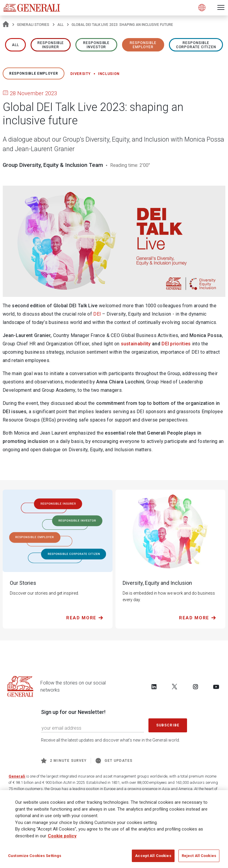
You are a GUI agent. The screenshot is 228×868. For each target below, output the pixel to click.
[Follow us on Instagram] (195, 687)
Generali (17, 776)
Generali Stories (33, 25)
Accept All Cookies (153, 858)
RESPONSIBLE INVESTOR (96, 45)
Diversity (81, 74)
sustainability (136, 344)
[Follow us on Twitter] (175, 687)
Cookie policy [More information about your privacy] (62, 838)
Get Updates (114, 761)
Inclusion (109, 74)
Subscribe (168, 725)
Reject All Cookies (199, 858)
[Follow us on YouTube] (216, 687)
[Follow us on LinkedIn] (154, 687)
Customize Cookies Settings (35, 858)
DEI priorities (176, 344)
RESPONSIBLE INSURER (51, 45)
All (60, 25)
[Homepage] (6, 25)
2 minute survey (64, 761)
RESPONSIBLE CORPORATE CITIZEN (196, 45)
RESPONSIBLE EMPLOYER (143, 45)
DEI (97, 314)
